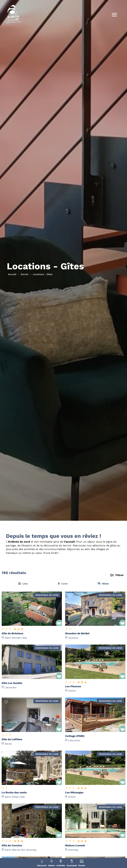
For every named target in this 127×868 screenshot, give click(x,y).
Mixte (105, 584)
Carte (64, 584)
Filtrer (120, 575)
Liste (25, 584)
